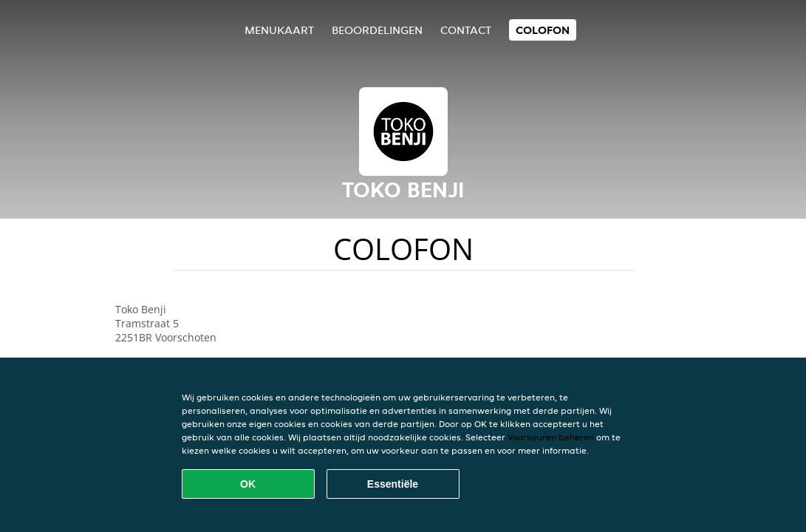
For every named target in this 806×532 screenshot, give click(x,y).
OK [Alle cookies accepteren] (248, 484)
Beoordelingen (377, 30)
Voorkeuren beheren (551, 437)
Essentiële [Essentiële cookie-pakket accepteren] (393, 484)
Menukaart (279, 30)
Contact (466, 30)
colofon (543, 30)
